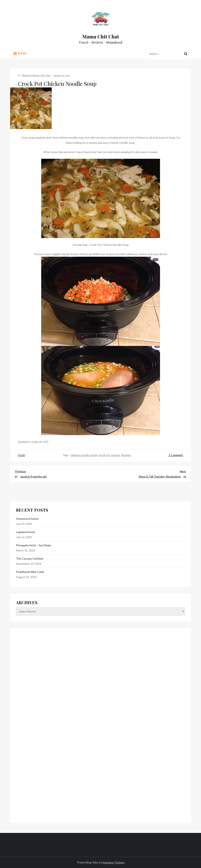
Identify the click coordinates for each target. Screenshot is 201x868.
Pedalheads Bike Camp (30, 572)
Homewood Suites (27, 519)
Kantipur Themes (114, 862)
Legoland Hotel (25, 532)
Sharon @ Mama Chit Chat (36, 75)
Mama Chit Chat (101, 36)
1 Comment (176, 455)
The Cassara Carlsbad (30, 558)
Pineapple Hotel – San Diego (34, 545)
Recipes (126, 455)
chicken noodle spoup (84, 455)
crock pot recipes (109, 455)
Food (21, 455)
